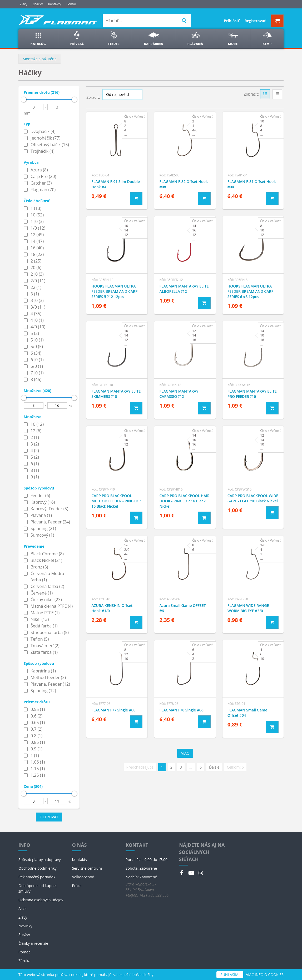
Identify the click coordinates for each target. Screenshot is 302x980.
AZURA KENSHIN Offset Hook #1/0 (112, 608)
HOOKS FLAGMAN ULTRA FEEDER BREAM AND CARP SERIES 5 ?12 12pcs (114, 291)
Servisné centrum (87, 868)
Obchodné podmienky (38, 868)
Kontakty (55, 4)
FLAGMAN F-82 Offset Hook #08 (184, 184)
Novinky (25, 926)
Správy (24, 935)
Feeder (114, 39)
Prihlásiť (232, 21)
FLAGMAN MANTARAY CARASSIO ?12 (179, 394)
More (233, 39)
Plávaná (195, 39)
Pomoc (71, 4)
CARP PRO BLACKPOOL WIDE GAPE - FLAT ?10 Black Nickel (253, 498)
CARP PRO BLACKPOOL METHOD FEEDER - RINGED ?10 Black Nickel (116, 501)
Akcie (23, 909)
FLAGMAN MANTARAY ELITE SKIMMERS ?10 (116, 394)
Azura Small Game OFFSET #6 (182, 608)
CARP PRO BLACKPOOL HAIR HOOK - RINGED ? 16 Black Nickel (184, 501)
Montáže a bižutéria (40, 59)
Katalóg (38, 39)
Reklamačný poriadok (37, 877)
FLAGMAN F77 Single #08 (113, 710)
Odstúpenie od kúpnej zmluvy (38, 888)
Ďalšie (214, 767)
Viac (185, 753)
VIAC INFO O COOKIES (265, 975)
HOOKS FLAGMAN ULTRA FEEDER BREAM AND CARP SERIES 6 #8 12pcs (251, 291)
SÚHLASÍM (230, 975)
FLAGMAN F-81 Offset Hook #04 (252, 184)
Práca (77, 886)
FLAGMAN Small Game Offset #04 (247, 713)
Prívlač (77, 39)
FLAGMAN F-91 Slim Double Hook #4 (116, 184)
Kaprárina (154, 39)
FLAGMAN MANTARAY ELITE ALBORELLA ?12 (184, 289)
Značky (38, 4)
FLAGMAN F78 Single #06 (181, 710)
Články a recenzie (33, 943)
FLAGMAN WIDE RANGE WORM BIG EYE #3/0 (248, 608)
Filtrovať (49, 817)
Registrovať (255, 21)
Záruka (24, 961)
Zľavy (24, 4)
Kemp (267, 39)
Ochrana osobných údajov (41, 900)
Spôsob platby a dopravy (40, 860)
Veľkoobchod (83, 877)
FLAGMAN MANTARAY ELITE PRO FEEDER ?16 (252, 394)
